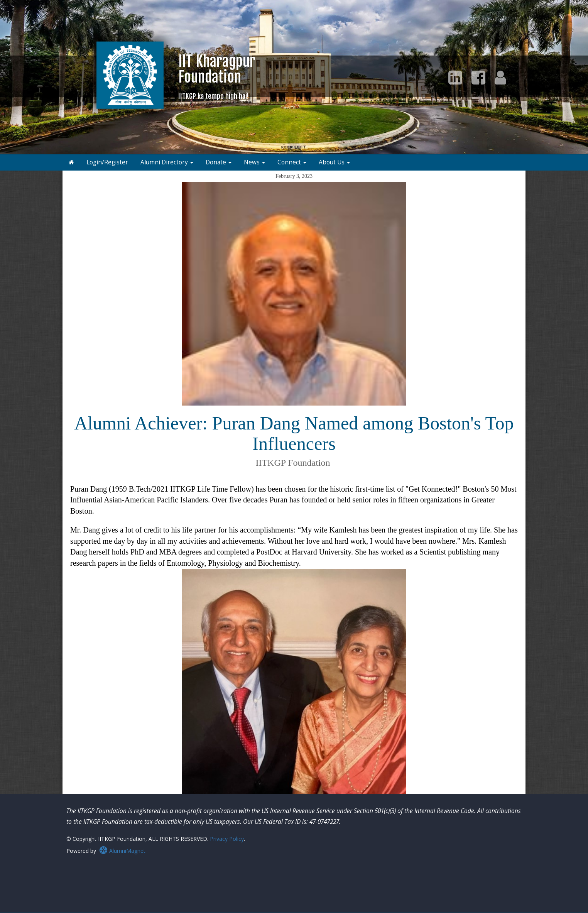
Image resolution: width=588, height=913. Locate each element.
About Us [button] (334, 162)
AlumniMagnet (122, 851)
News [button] (254, 162)
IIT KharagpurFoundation (217, 76)
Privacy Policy (227, 839)
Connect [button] (292, 162)
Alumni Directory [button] (167, 162)
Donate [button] (219, 162)
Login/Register (107, 162)
